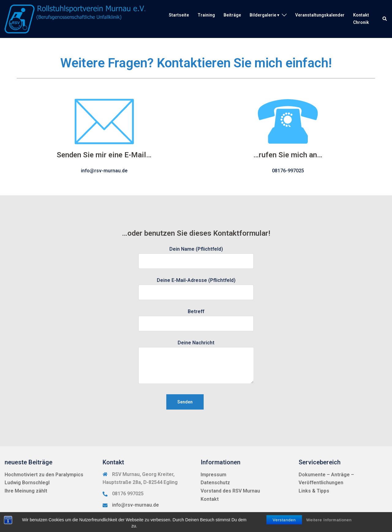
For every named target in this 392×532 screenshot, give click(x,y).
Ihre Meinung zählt (26, 491)
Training (206, 15)
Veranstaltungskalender (320, 15)
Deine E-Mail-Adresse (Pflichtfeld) (196, 286)
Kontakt (361, 15)
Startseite (179, 15)
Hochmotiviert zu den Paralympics (44, 475)
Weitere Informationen (329, 520)
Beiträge (232, 15)
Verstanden (284, 520)
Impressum (213, 475)
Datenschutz (215, 483)
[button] (385, 19)
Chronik (361, 22)
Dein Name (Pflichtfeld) (196, 255)
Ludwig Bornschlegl (27, 483)
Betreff (196, 317)
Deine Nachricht (196, 362)
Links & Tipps (314, 491)
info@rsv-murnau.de (136, 505)
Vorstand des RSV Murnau (230, 491)
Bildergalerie (263, 15)
